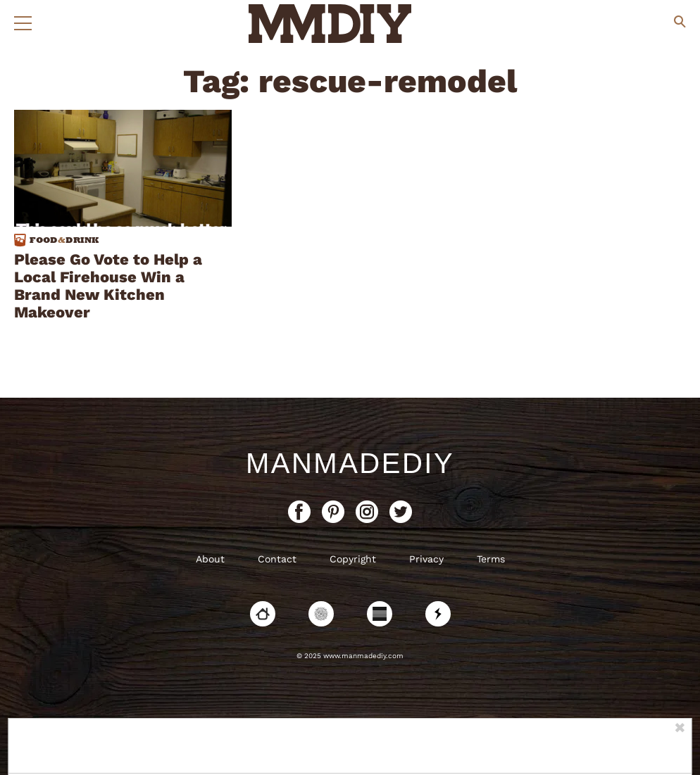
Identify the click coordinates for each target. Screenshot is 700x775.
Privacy (426, 559)
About (210, 559)
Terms (491, 559)
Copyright (353, 559)
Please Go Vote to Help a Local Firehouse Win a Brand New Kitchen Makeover (108, 286)
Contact (277, 559)
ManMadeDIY (350, 463)
